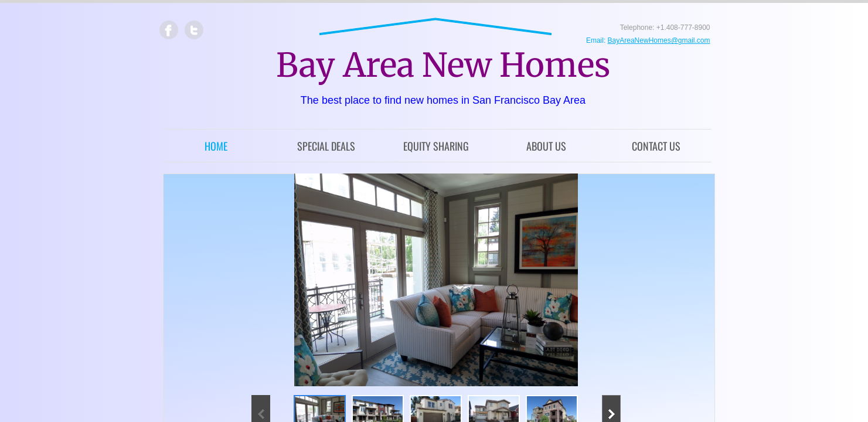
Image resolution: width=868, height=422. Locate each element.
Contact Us (656, 146)
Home (216, 146)
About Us (546, 146)
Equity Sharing (436, 146)
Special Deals (326, 146)
